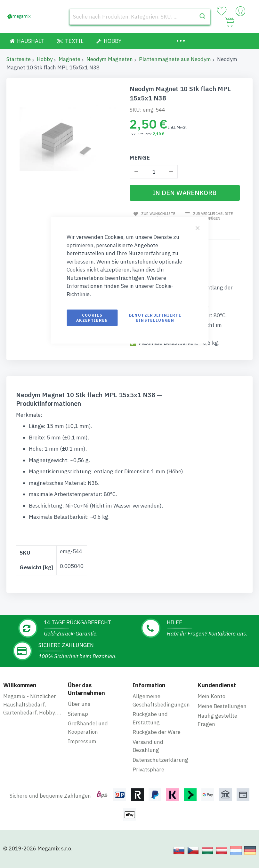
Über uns (79, 704)
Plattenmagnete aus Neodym (175, 59)
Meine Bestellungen (222, 706)
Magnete (69, 59)
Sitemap (78, 714)
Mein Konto (211, 696)
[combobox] (140, 17)
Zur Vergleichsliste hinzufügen (213, 216)
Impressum (82, 741)
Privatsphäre (148, 769)
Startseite (19, 59)
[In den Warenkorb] (185, 193)
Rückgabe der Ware (157, 732)
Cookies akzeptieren (92, 318)
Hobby (45, 59)
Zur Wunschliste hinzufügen (157, 216)
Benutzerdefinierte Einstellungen (155, 318)
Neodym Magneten (110, 59)
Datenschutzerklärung (160, 760)
